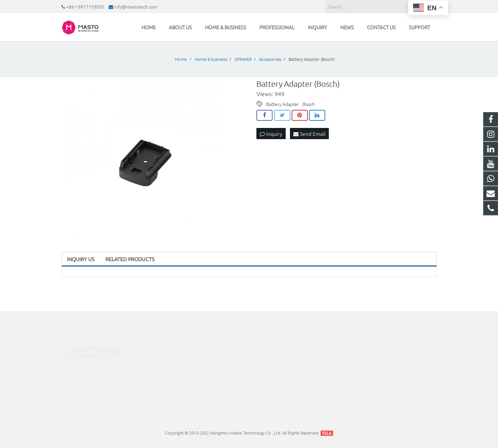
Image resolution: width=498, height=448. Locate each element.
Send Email (309, 134)
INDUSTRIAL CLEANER (180, 368)
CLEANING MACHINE (178, 349)
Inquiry (271, 134)
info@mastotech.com (136, 7)
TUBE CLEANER (173, 377)
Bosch (309, 104)
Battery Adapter (283, 104)
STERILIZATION (173, 359)
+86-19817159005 (85, 7)
